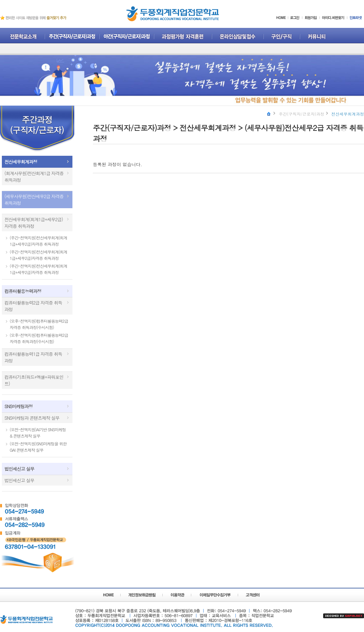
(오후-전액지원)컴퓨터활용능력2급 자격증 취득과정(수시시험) (39, 324)
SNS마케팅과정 (19, 406)
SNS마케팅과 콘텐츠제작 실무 (32, 418)
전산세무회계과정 (21, 162)
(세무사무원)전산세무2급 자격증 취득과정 (34, 199)
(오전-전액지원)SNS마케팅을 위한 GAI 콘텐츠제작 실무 (38, 447)
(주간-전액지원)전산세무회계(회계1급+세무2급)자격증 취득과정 (38, 241)
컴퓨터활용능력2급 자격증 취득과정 (33, 306)
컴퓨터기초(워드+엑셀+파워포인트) (34, 380)
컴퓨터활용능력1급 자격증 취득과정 (33, 357)
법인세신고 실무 (19, 469)
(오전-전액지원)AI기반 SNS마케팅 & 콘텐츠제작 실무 (38, 433)
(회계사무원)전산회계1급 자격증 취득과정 (34, 176)
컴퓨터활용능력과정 (23, 291)
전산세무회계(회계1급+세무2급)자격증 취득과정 (34, 223)
